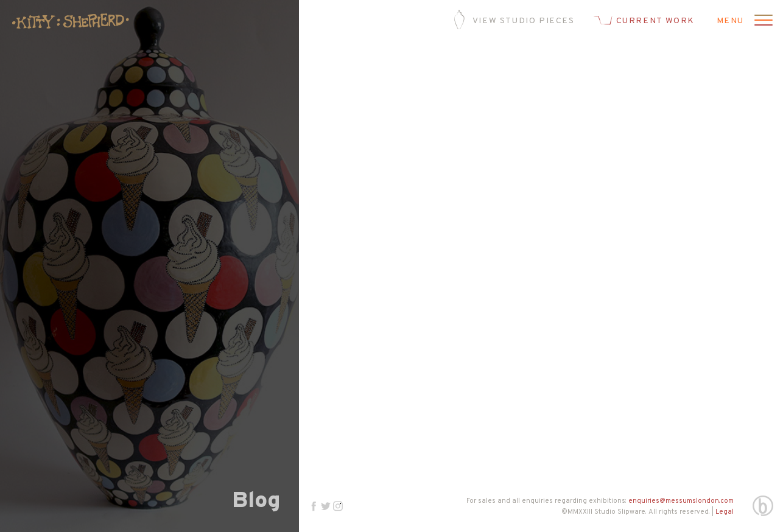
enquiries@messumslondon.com (681, 501)
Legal (725, 512)
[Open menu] (762, 21)
